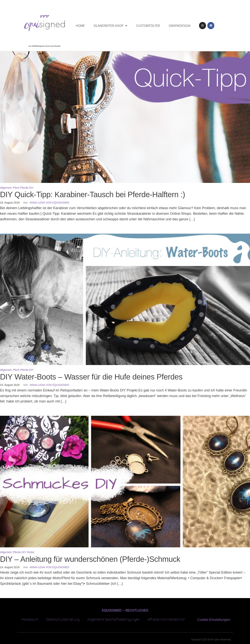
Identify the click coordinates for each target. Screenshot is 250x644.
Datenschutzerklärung (63, 619)
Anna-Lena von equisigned (49, 203)
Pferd (16, 188)
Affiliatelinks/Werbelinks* (166, 619)
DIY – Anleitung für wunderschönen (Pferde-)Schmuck (90, 559)
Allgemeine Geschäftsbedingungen (114, 619)
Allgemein (6, 188)
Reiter (31, 552)
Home (80, 26)
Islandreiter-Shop (110, 26)
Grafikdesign (180, 26)
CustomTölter (148, 26)
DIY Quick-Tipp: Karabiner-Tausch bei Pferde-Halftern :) (92, 194)
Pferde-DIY (27, 188)
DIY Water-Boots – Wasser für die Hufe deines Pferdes (91, 377)
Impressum (30, 619)
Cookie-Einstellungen (214, 620)
